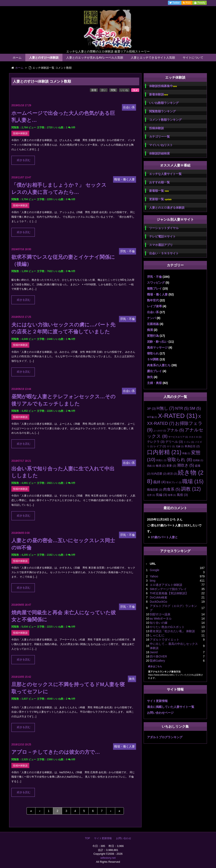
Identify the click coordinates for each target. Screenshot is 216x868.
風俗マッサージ (157, 347)
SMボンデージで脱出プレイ (168, 589)
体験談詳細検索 (159, 153)
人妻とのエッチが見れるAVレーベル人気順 (95, 58)
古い (104, 90)
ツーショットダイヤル (164, 228)
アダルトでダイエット (165, 640)
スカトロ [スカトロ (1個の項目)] (195, 437)
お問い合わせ (124, 838)
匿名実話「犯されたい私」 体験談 (172, 631)
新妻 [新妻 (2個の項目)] (171, 466)
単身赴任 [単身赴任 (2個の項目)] (192, 446)
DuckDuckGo (158, 602)
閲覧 (113, 90)
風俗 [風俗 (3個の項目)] (182, 495)
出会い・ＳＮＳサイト (164, 253)
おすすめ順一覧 (159, 182)
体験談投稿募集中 (163, 86)
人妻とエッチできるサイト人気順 (153, 58)
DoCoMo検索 (159, 597)
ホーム (17, 58)
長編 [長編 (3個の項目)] (161, 495)
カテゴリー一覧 (159, 137)
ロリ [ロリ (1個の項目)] (171, 446)
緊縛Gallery (157, 661)
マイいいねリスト (161, 145)
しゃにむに (157, 635)
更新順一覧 (160, 199)
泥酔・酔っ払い (157, 342)
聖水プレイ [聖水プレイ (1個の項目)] (174, 482)
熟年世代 (153, 300)
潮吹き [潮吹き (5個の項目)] (186, 465)
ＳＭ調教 (153, 359)
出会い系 (153, 312)
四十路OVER (158, 656)
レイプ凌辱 (154, 306)
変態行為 (153, 336)
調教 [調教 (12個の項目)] (191, 489)
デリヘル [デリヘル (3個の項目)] (174, 442)
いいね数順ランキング (164, 103)
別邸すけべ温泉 (160, 614)
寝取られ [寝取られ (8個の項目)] (180, 459)
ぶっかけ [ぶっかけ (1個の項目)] (160, 431)
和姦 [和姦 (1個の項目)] (186, 453)
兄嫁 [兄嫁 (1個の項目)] (180, 446)
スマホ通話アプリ (161, 245)
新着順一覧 (159, 191)
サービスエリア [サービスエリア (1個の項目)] (178, 437)
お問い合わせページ (160, 713)
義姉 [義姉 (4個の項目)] (159, 482)
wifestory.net (108, 858)
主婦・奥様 (154, 383)
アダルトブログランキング (165, 737)
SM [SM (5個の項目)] (195, 408)
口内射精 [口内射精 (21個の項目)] (164, 452)
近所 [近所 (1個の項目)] (151, 495)
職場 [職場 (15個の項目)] (193, 481)
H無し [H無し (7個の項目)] (165, 408)
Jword (154, 652)
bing (153, 581)
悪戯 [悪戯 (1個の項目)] (151, 466)
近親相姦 (153, 324)
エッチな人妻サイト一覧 (165, 174)
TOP (87, 838)
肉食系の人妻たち (159, 365)
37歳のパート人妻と (164, 537)
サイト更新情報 (157, 701)
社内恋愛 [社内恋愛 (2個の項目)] (159, 474)
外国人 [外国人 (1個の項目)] (161, 460)
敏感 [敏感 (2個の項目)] (161, 466)
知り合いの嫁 (159, 623)
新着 (94, 90)
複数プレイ (154, 288)
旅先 (150, 377)
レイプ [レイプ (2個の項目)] (160, 446)
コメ (135, 90)
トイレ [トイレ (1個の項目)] (189, 442)
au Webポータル (161, 618)
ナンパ (151, 318)
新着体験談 (159, 95)
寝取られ (153, 353)
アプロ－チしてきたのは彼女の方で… (56, 752)
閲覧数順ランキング (162, 111)
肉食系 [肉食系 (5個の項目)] (172, 489)
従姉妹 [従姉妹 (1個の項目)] (198, 460)
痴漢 (150, 330)
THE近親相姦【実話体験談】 (169, 593)
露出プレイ (154, 371)
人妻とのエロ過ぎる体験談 (167, 208)
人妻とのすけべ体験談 (44, 58)
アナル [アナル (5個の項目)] (175, 430)
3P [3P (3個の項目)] (151, 409)
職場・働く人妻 (157, 294)
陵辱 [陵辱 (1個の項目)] (172, 495)
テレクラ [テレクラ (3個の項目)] (156, 442)
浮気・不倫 (154, 277)
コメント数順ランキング (165, 120)
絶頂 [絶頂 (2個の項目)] (172, 474)
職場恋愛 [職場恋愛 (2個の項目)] (155, 490)
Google (155, 570)
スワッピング (156, 283)
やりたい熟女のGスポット (167, 627)
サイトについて (193, 58)
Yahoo (154, 576)
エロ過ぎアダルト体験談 (166, 585)
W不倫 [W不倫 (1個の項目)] (152, 417)
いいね (124, 90)
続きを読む (24, 160)
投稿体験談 (157, 128)
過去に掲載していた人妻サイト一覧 (171, 707)
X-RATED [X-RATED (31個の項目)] (178, 416)
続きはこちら (155, 666)
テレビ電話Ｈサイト (162, 236)
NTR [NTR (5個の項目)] (182, 408)
